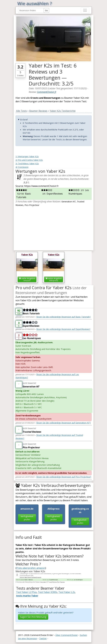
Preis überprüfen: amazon (31, 568)
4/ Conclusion (22, 167)
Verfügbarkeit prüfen (27, 518)
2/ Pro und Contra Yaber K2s (29, 160)
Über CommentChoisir (67, 635)
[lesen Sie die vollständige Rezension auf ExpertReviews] (63, 329)
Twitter (43, 638)
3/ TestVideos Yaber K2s (27, 164)
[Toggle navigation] (85, 10)
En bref (24, 120)
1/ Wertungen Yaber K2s (27, 156)
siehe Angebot (27, 279)
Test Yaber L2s (67, 592)
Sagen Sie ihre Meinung (33, 617)
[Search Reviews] (31, 10)
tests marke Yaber (27, 596)
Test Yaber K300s (48, 592)
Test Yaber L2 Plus (26, 592)
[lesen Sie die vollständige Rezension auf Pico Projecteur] (64, 477)
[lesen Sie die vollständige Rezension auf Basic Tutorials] (63, 317)
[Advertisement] (54, 227)
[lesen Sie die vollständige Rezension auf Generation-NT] (64, 423)
